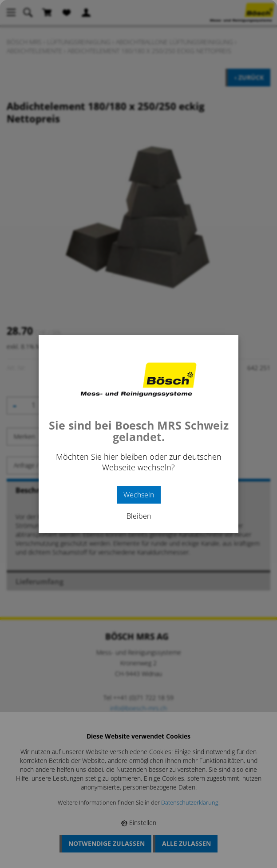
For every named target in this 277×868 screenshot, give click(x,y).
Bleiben (139, 516)
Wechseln (139, 495)
